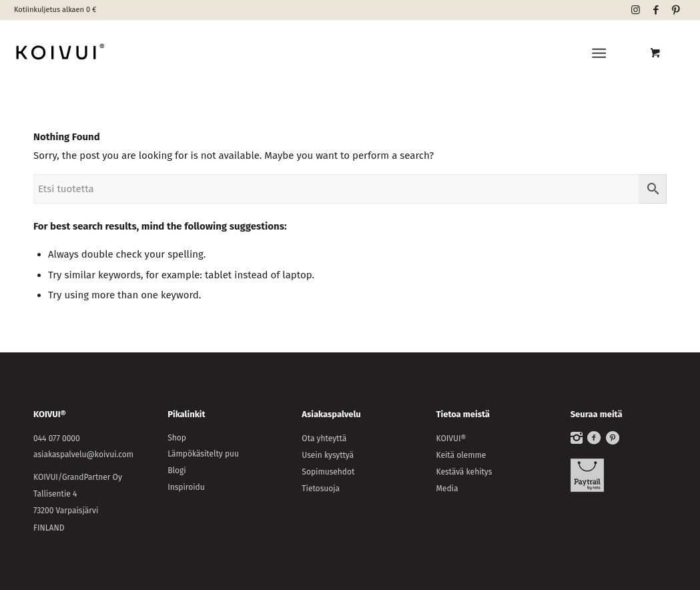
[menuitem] (602, 53)
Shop (177, 438)
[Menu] (599, 53)
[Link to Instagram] (636, 10)
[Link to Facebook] (656, 10)
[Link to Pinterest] (676, 10)
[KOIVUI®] (121, 53)
